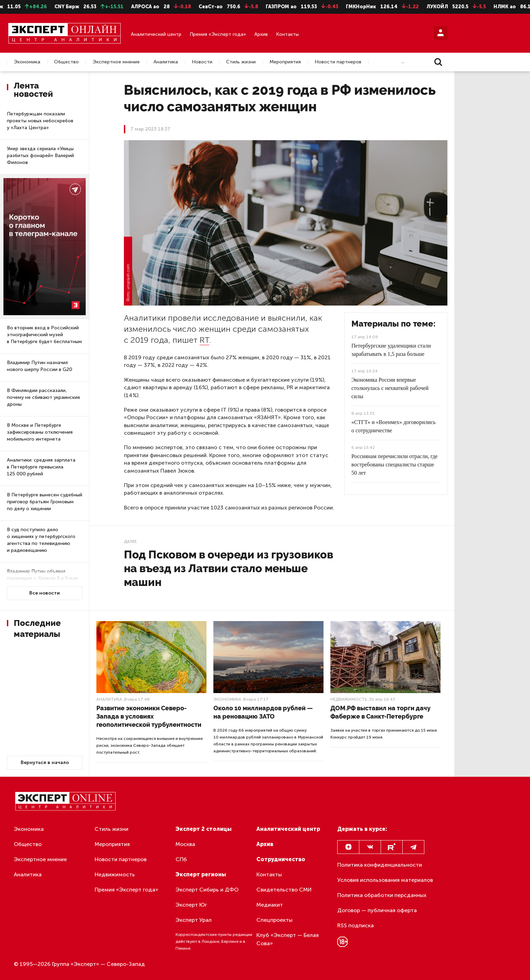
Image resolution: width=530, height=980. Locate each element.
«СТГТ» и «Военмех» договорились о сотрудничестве (393, 426)
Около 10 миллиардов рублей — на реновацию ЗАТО (263, 712)
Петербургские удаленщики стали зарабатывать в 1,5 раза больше (391, 350)
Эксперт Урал (194, 920)
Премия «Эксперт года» (218, 34)
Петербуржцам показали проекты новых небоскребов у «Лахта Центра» (40, 121)
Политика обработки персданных (382, 895)
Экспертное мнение (116, 62)
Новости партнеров (338, 62)
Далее (130, 541)
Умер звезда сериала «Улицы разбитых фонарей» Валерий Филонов (40, 156)
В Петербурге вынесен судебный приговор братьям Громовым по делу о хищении (45, 502)
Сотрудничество (281, 859)
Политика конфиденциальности (380, 865)
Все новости (45, 593)
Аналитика (166, 62)
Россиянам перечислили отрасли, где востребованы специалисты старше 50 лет (395, 465)
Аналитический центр (156, 34)
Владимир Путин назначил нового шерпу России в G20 (40, 366)
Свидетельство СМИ (284, 890)
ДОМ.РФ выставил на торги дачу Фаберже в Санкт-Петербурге (380, 712)
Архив (261, 34)
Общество (66, 62)
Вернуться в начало (45, 762)
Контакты (287, 34)
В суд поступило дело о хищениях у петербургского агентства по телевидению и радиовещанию (41, 540)
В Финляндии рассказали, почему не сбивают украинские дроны (44, 397)
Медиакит (270, 905)
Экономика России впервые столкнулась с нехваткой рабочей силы (390, 388)
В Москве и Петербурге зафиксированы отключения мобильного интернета (40, 432)
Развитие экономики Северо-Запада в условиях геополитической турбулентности (149, 716)
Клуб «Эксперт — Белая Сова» (288, 939)
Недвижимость (349, 699)
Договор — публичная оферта (377, 910)
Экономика (27, 62)
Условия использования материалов (385, 880)
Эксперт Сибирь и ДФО (207, 890)
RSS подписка (356, 925)
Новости (202, 62)
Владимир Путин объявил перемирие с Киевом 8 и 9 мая (42, 575)
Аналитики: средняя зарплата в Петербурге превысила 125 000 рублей (41, 467)
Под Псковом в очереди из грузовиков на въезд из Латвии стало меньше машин (229, 568)
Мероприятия (285, 62)
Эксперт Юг (191, 905)
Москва (185, 844)
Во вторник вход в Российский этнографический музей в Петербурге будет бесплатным (44, 335)
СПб (181, 859)
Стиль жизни (241, 62)
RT (204, 340)
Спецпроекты (274, 920)
